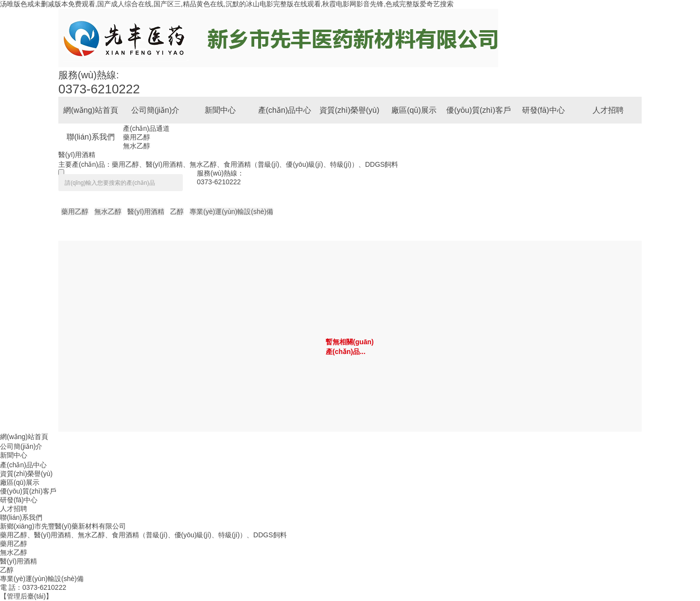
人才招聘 (14, 509)
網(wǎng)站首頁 (24, 437)
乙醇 (177, 212)
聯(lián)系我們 (21, 517)
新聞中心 (14, 455)
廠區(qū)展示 (20, 482)
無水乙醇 (137, 146)
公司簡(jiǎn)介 (21, 446)
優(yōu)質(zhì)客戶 (28, 491)
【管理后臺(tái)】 (26, 596)
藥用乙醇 (137, 137)
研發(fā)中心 (19, 500)
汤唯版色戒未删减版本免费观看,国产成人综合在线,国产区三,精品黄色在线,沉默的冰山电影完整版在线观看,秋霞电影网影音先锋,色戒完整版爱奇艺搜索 (227, 4)
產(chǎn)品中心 (23, 465)
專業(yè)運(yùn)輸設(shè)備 (231, 212)
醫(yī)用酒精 (77, 155)
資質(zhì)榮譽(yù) (26, 474)
